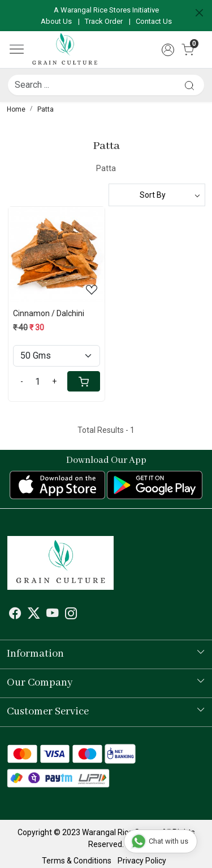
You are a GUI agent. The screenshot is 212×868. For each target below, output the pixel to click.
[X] (34, 615)
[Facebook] (15, 615)
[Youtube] (53, 615)
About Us (56, 21)
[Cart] (84, 381)
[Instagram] (71, 615)
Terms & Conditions (77, 861)
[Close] (199, 13)
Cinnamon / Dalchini (49, 313)
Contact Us (154, 21)
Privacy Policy (142, 861)
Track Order (104, 21)
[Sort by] (157, 195)
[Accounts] (168, 50)
